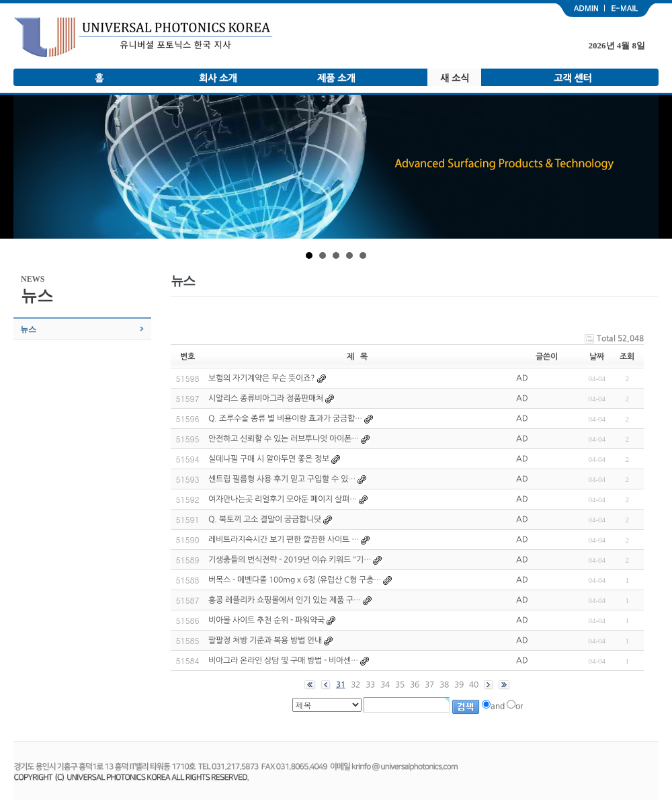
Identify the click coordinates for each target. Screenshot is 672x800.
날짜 (597, 356)
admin (579, 10)
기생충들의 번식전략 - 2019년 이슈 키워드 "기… (290, 559)
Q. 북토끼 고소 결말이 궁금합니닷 (265, 519)
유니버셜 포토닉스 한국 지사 (143, 37)
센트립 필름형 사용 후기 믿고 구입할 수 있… (282, 479)
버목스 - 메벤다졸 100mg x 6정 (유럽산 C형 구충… (295, 579)
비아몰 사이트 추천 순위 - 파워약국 (266, 620)
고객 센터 (573, 77)
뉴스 (28, 329)
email (632, 10)
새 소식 (454, 77)
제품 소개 (336, 77)
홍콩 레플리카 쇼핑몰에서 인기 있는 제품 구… (285, 600)
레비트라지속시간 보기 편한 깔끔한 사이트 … (284, 539)
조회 (627, 356)
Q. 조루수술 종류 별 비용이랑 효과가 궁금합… (285, 418)
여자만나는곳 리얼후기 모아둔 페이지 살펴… (283, 499)
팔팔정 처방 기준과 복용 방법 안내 (265, 640)
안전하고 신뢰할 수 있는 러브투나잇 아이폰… (284, 438)
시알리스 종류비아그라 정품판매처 (266, 398)
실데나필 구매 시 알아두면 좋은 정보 (269, 458)
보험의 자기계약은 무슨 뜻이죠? (262, 378)
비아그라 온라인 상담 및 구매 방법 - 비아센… (283, 660)
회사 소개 (218, 77)
